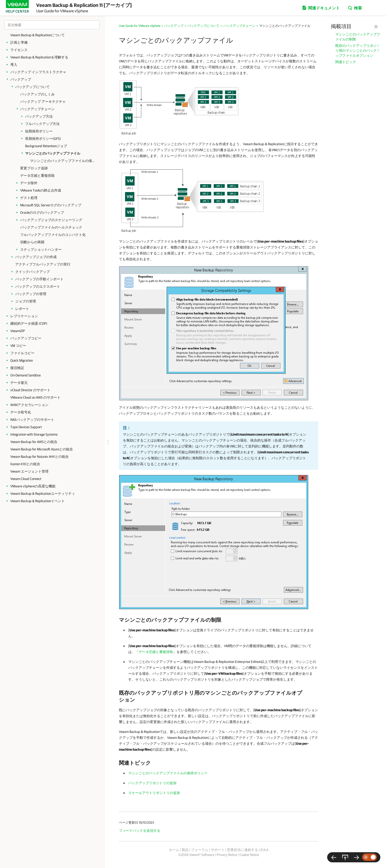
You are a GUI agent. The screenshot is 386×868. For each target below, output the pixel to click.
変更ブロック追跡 (34, 168)
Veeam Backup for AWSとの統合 (34, 442)
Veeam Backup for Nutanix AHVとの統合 (40, 457)
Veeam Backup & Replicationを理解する (39, 57)
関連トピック (346, 62)
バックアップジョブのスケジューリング (51, 220)
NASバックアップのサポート (32, 420)
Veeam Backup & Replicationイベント (38, 501)
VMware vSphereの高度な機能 (33, 486)
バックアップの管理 (31, 294)
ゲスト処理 (29, 198)
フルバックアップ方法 (42, 124)
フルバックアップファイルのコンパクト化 (53, 235)
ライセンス (19, 50)
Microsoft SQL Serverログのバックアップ (51, 205)
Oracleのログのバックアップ (42, 213)
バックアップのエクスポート (38, 286)
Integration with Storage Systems (34, 434)
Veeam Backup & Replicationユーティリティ (43, 494)
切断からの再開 (32, 242)
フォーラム (200, 850)
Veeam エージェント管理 (29, 471)
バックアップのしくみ (37, 94)
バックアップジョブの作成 (36, 257)
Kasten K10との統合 (25, 464)
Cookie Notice (249, 855)
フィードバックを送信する (140, 831)
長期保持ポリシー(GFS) (43, 139)
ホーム (174, 850)
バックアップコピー (26, 338)
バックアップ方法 (39, 116)
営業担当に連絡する (242, 850)
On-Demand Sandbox (26, 375)
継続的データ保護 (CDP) (29, 323)
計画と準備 (19, 42)
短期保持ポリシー (39, 131)
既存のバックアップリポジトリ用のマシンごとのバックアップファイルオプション (358, 51)
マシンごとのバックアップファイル (53, 153)
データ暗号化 (21, 412)
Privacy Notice (227, 855)
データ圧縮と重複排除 (37, 176)
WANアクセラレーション (29, 405)
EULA (264, 850)
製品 (185, 850)
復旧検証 (17, 368)
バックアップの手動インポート (39, 279)
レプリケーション (24, 316)
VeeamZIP (18, 331)
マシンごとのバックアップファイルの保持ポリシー (64, 161)
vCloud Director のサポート (30, 390)
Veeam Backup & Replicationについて (38, 35)
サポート (218, 850)
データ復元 (19, 383)
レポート (22, 309)
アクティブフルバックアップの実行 (43, 264)
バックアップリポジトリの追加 (152, 783)
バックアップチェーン (37, 109)
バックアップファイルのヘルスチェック (51, 227)
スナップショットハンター (41, 249)
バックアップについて (32, 87)
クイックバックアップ (32, 272)
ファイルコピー (22, 353)
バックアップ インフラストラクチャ (38, 72)
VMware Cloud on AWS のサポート (35, 397)
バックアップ (21, 79)
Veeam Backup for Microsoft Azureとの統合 (42, 449)
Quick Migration (22, 360)
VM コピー (18, 346)
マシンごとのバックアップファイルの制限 (358, 37)
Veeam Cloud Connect (26, 479)
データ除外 (29, 183)
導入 (14, 65)
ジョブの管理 (26, 301)
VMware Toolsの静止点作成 (41, 190)
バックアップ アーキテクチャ (43, 102)
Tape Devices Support (26, 427)
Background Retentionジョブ (46, 146)
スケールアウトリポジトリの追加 (154, 793)
